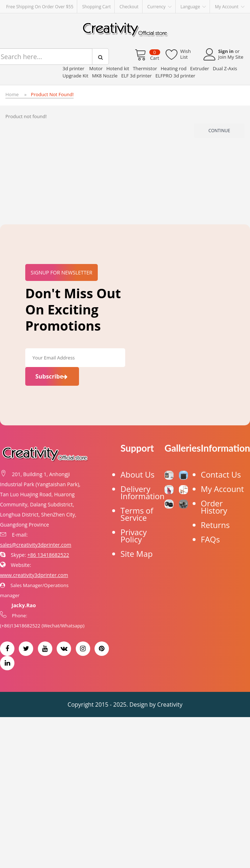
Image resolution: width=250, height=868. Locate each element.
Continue (219, 131)
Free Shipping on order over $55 (40, 7)
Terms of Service (137, 514)
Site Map (137, 554)
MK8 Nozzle (105, 76)
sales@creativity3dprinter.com (36, 545)
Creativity (170, 704)
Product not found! (52, 94)
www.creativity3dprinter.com (34, 575)
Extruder (200, 68)
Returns (215, 525)
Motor (96, 68)
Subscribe (52, 376)
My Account (223, 489)
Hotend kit (118, 68)
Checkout (129, 7)
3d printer (74, 68)
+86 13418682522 (48, 555)
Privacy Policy (134, 536)
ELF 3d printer (137, 76)
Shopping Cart (97, 7)
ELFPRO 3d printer (176, 76)
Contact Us (221, 474)
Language (193, 7)
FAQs (210, 539)
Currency (159, 7)
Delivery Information (142, 492)
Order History (214, 507)
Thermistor (145, 68)
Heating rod (174, 68)
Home (12, 94)
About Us (137, 474)
